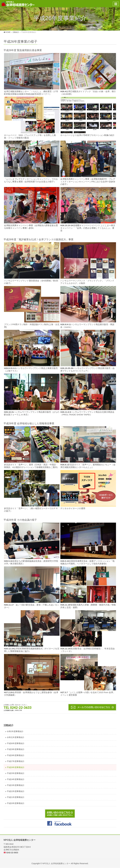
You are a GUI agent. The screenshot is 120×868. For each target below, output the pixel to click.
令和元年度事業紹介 (16, 737)
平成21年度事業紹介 (16, 797)
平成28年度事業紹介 (16, 755)
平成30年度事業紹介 (16, 743)
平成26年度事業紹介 (16, 767)
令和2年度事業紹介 (15, 731)
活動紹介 (9, 725)
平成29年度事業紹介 (16, 749)
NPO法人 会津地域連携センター (56, 863)
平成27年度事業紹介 (16, 761)
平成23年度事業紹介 (16, 785)
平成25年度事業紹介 (16, 773)
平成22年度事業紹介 (16, 791)
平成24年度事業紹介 (16, 779)
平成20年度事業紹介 (16, 803)
